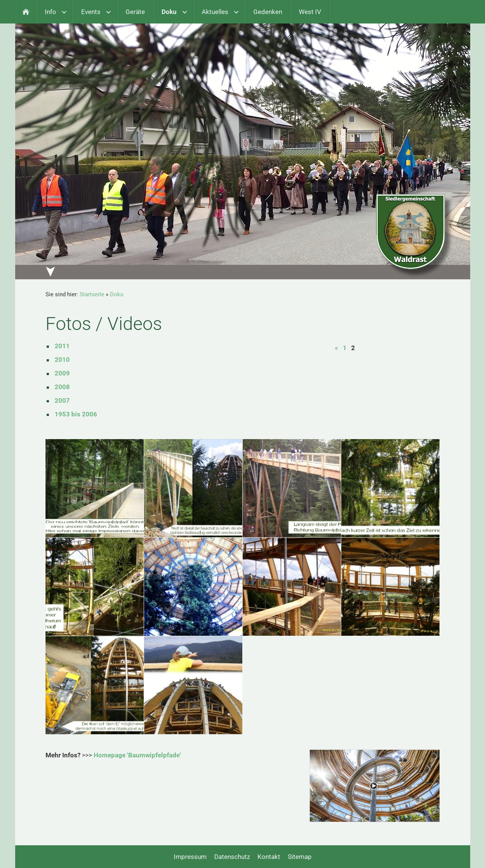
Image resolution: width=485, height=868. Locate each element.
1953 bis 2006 (76, 414)
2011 (62, 346)
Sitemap (300, 857)
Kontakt (269, 857)
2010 (62, 360)
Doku (117, 294)
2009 (62, 373)
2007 (62, 400)
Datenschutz (232, 857)
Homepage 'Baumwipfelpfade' (137, 755)
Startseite (92, 294)
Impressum (190, 857)
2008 (62, 387)
